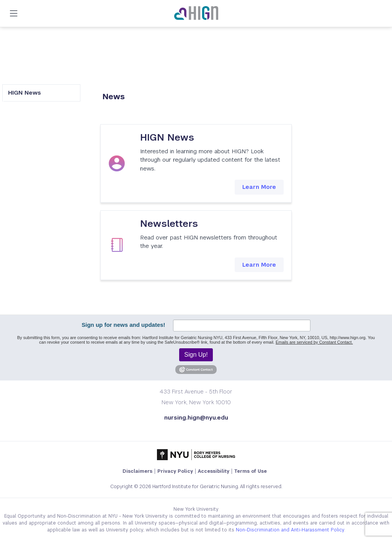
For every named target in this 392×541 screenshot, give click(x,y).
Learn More (259, 187)
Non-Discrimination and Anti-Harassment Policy (290, 530)
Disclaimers (137, 471)
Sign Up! (196, 355)
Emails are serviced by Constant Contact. (314, 342)
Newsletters (169, 224)
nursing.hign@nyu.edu (196, 417)
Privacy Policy (175, 471)
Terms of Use (251, 471)
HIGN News (24, 93)
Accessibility (214, 471)
